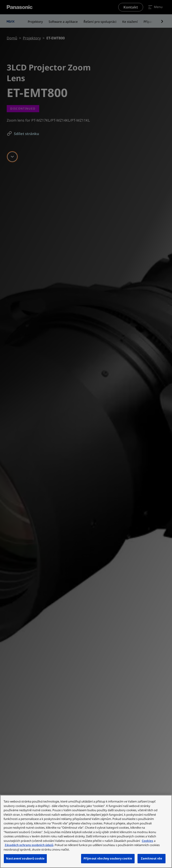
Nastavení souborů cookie (25, 858)
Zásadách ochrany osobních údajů (29, 845)
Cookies (147, 841)
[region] (86, 831)
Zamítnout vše (152, 858)
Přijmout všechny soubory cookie (108, 858)
